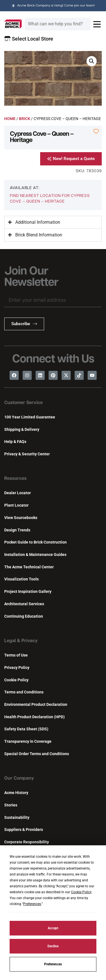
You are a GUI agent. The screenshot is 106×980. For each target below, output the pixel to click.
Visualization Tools (21, 579)
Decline (53, 946)
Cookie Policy (16, 680)
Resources (15, 479)
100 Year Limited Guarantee (30, 417)
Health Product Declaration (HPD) (34, 717)
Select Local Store (29, 39)
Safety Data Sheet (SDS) (26, 729)
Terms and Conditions (24, 692)
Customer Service (23, 403)
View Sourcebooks (21, 518)
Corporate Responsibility (27, 842)
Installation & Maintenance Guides (35, 555)
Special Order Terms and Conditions (37, 754)
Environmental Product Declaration (36, 705)
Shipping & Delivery (22, 430)
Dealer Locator (18, 493)
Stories (11, 805)
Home (10, 119)
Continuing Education (24, 616)
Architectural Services (24, 604)
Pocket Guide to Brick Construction (35, 542)
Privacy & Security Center (27, 454)
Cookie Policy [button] (81, 892)
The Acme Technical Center (29, 567)
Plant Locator (16, 505)
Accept (53, 928)
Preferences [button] (32, 904)
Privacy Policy (17, 668)
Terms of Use (16, 655)
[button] (92, 61)
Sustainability (17, 818)
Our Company (19, 779)
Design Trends (17, 530)
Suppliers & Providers (24, 830)
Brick (25, 119)
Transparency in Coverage (28, 741)
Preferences (53, 964)
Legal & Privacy (21, 641)
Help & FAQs (15, 442)
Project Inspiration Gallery (28, 592)
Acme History (16, 793)
